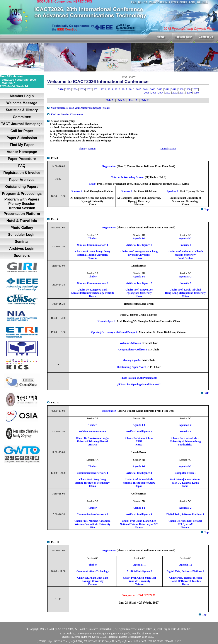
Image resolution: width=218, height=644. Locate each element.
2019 (110, 89)
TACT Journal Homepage (22, 124)
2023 (82, 89)
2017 (124, 89)
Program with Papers (22, 199)
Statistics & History (22, 110)
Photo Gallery (22, 228)
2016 (131, 89)
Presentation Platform (22, 214)
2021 (96, 89)
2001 (182, 93)
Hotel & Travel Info (22, 221)
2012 (160, 89)
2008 (188, 89)
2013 (153, 89)
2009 (181, 89)
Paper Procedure (22, 159)
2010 (174, 89)
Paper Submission (22, 138)
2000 (189, 93)
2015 (139, 89)
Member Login (22, 96)
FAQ (22, 166)
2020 (103, 89)
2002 (175, 93)
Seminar (22, 242)
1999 (196, 93)
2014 (146, 89)
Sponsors (22, 256)
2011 (167, 89)
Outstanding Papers (22, 187)
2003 (168, 93)
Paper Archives (22, 180)
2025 (68, 89)
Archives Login (22, 249)
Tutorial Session (22, 208)
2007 (195, 89)
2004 (161, 93)
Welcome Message (22, 103)
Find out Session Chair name (67, 114)
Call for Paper (22, 131)
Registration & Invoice (22, 173)
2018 (117, 89)
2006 (147, 93)
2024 (75, 89)
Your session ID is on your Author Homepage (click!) (80, 108)
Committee (22, 117)
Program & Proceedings (22, 194)
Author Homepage (22, 152)
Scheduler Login (22, 235)
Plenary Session (22, 204)
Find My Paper (22, 145)
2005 (154, 93)
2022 (89, 89)
